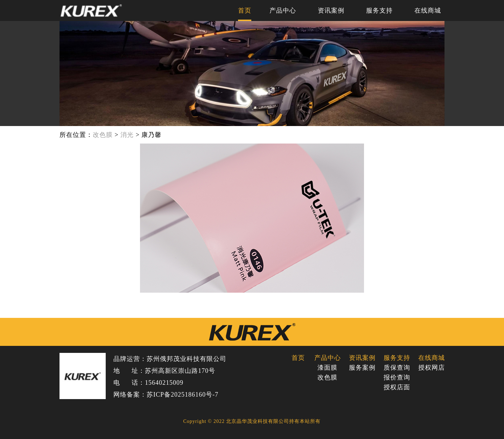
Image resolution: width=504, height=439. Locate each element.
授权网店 (431, 368)
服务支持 (379, 11)
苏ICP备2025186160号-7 (183, 395)
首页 (245, 11)
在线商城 (428, 11)
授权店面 (397, 387)
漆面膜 (327, 368)
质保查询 (397, 368)
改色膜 (103, 135)
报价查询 (397, 377)
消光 (127, 135)
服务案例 (362, 368)
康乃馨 (151, 135)
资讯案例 (331, 11)
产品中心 (283, 11)
